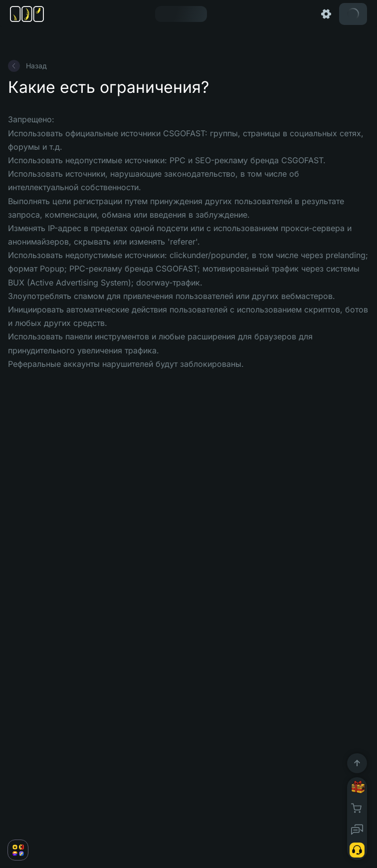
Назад (27, 66)
